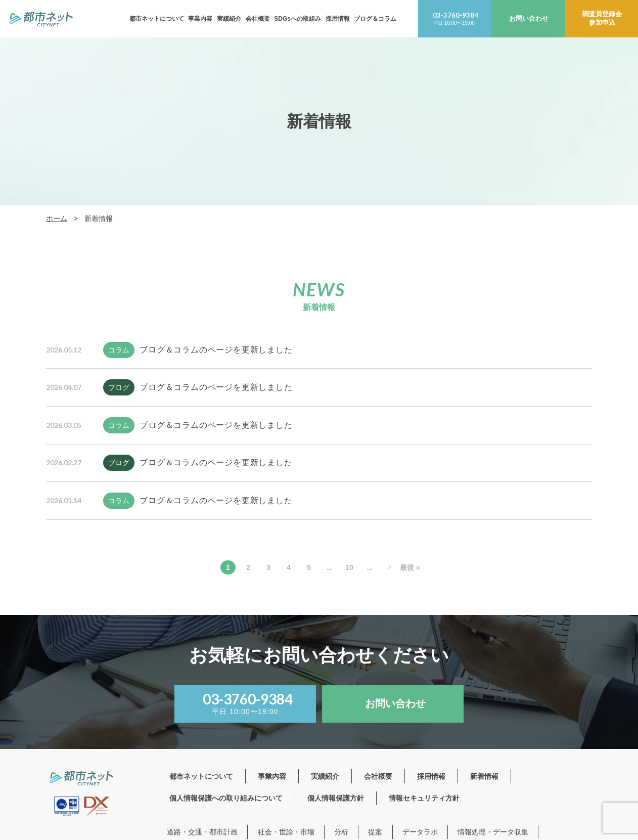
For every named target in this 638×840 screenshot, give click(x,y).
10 (349, 567)
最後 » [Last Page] (410, 567)
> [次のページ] (390, 567)
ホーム (57, 218)
